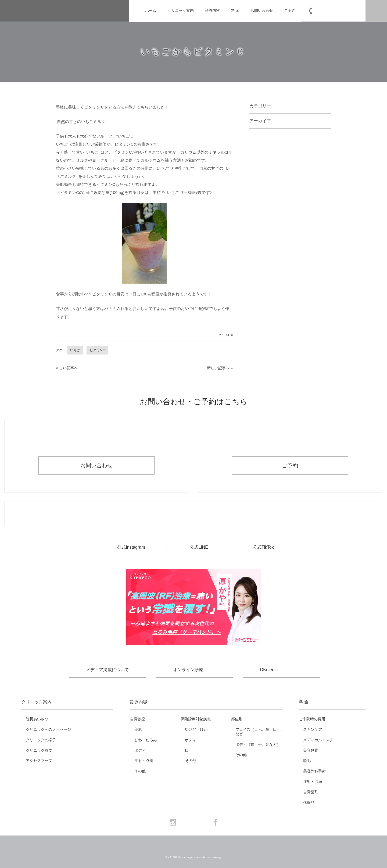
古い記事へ (69, 368)
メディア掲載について (107, 670)
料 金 (235, 11)
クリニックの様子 (41, 740)
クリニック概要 (39, 750)
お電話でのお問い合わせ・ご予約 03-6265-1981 (193, 513)
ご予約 (290, 11)
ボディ (140, 750)
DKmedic (269, 670)
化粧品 (309, 802)
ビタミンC (97, 350)
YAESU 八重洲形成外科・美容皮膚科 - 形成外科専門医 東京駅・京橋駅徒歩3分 (63, 11)
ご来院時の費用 (312, 719)
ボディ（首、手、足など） (258, 744)
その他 (140, 771)
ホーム (151, 11)
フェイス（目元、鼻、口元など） (258, 732)
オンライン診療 (188, 670)
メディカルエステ (318, 740)
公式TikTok (263, 547)
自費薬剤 (311, 792)
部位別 (237, 719)
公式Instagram (131, 547)
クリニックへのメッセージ (48, 729)
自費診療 (138, 719)
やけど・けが (196, 729)
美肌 (138, 729)
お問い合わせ (262, 11)
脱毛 (307, 761)
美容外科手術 (314, 771)
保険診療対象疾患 (196, 719)
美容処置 (311, 750)
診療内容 (213, 11)
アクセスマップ (39, 761)
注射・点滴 (144, 761)
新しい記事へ (218, 368)
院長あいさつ (37, 719)
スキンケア (313, 729)
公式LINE (199, 547)
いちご (75, 350)
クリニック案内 (180, 11)
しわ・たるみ (146, 740)
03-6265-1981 (336, 11)
